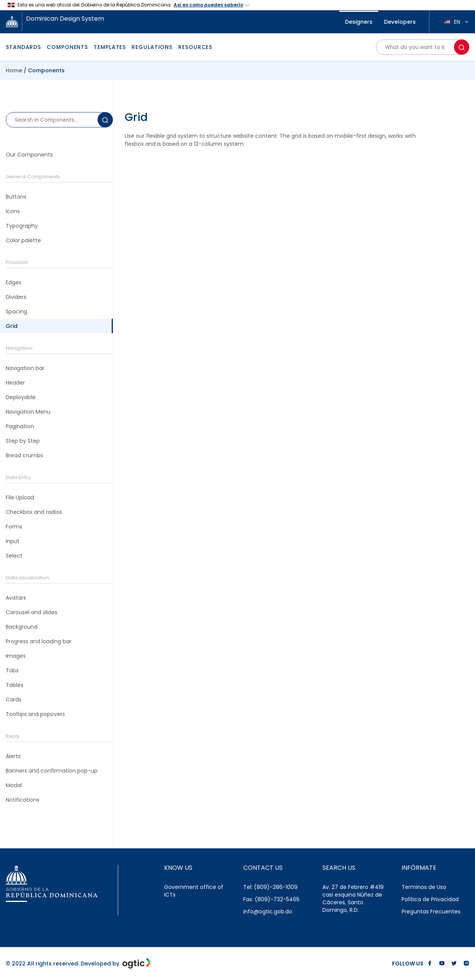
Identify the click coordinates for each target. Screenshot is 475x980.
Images (16, 656)
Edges (14, 282)
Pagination (20, 426)
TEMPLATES (110, 47)
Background (22, 627)
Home (14, 70)
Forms (14, 527)
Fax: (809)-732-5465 (271, 899)
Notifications (23, 800)
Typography (22, 226)
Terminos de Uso (424, 887)
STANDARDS (23, 47)
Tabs (12, 670)
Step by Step (23, 441)
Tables (15, 685)
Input (13, 541)
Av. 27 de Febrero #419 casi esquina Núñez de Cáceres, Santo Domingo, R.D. (353, 898)
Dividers (16, 297)
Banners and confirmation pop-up (52, 771)
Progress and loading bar (39, 641)
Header (15, 383)
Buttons (16, 197)
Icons (13, 211)
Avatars (16, 598)
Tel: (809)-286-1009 (270, 887)
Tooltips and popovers (35, 714)
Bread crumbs (24, 455)
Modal (14, 785)
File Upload (20, 497)
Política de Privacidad (430, 899)
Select (14, 556)
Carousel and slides (32, 612)
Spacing (16, 311)
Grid (12, 326)
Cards (14, 700)
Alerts (13, 756)
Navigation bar (25, 368)
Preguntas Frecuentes (431, 912)
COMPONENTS (67, 47)
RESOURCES (195, 47)
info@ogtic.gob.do (268, 912)
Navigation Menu (28, 412)
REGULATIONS (152, 47)
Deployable (21, 397)
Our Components (29, 155)
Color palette (23, 240)
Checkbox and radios (34, 512)
